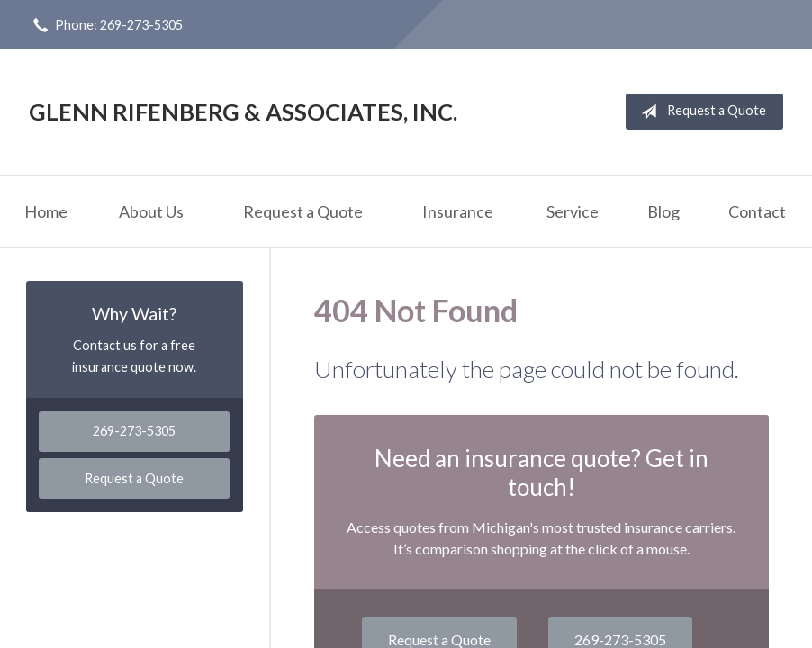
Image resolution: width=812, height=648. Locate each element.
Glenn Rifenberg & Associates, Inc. (243, 112)
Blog (663, 211)
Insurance (458, 211)
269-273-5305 (134, 431)
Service (573, 211)
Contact (757, 211)
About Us (151, 211)
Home (46, 211)
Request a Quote (700, 112)
